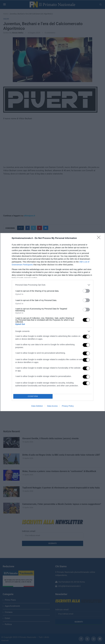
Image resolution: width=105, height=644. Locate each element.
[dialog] (53, 322)
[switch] (86, 291)
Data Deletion (37, 406)
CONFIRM (33, 396)
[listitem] (53, 285)
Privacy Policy (68, 406)
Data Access (52, 406)
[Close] (100, 238)
